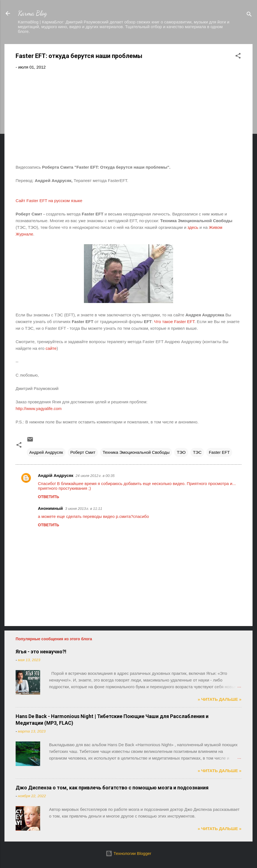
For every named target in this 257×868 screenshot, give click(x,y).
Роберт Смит (83, 452)
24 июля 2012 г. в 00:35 (95, 476)
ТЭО (181, 452)
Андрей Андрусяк (46, 452)
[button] (238, 57)
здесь (193, 227)
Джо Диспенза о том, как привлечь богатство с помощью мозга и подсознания (112, 788)
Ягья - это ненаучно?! (41, 652)
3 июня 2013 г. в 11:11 (84, 509)
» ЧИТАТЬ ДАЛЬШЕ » (220, 699)
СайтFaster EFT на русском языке (49, 201)
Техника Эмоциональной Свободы (136, 452)
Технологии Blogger (128, 853)
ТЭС (197, 452)
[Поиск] (249, 15)
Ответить (49, 497)
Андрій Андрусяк (56, 475)
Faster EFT (219, 452)
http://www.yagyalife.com (39, 408)
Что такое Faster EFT (174, 322)
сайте (51, 348)
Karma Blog (32, 13)
